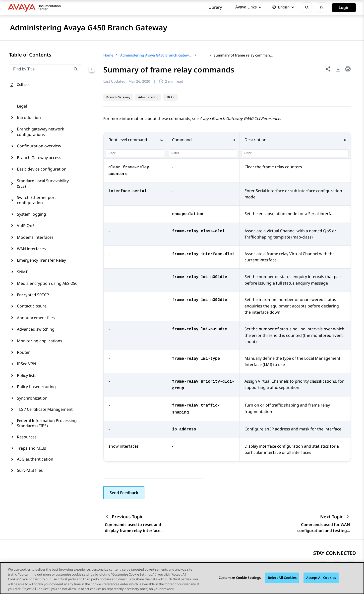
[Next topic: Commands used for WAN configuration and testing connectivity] (335, 517)
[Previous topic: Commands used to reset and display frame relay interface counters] (136, 517)
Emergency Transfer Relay (41, 260)
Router (23, 352)
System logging (31, 214)
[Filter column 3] (295, 153)
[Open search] (307, 7)
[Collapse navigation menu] (92, 69)
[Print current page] (348, 69)
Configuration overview (39, 146)
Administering (148, 97)
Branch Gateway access (39, 158)
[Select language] (283, 7)
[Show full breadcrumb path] (203, 55)
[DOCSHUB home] (36, 7)
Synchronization (32, 398)
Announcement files (36, 318)
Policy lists (27, 375)
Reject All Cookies (282, 578)
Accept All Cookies (321, 578)
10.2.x (171, 97)
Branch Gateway (118, 97)
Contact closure (32, 306)
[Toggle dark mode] (322, 7)
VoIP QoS (26, 226)
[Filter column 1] (135, 153)
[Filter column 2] (203, 153)
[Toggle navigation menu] (20, 85)
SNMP (23, 272)
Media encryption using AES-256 (47, 283)
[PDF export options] (338, 69)
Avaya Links (248, 7)
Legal (22, 106)
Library (215, 7)
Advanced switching (36, 329)
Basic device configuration (42, 169)
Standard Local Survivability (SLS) (43, 183)
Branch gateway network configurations (41, 132)
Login (344, 7)
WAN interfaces (31, 249)
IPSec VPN (27, 364)
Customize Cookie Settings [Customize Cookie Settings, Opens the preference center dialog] (240, 578)
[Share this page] (328, 69)
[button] (135, 140)
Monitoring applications (40, 341)
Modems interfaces (35, 237)
